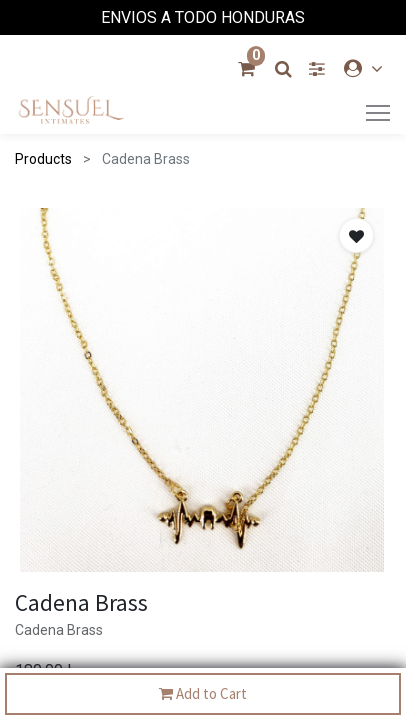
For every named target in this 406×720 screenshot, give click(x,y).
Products (43, 159)
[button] (356, 235)
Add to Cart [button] (203, 694)
